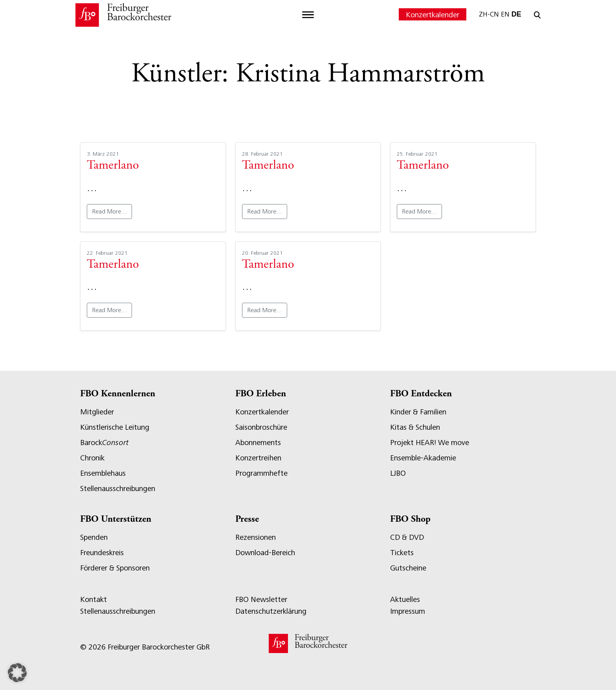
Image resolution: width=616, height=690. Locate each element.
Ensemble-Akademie (423, 458)
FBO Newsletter (261, 599)
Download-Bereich (265, 553)
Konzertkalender (433, 15)
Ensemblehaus (103, 473)
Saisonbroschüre (261, 427)
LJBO (398, 473)
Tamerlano (113, 166)
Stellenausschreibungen (118, 489)
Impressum (408, 611)
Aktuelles (405, 599)
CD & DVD (407, 537)
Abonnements (258, 443)
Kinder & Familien (418, 412)
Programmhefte (261, 473)
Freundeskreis (102, 553)
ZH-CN (489, 14)
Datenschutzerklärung (271, 611)
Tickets (402, 553)
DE (516, 14)
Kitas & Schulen (415, 427)
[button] (17, 673)
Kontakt (93, 599)
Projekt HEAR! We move (430, 443)
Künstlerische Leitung (115, 427)
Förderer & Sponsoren (115, 568)
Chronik (92, 458)
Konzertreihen (258, 458)
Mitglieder (97, 412)
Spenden (94, 537)
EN (505, 14)
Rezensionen (256, 537)
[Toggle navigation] (308, 15)
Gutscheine (408, 568)
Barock (104, 443)
